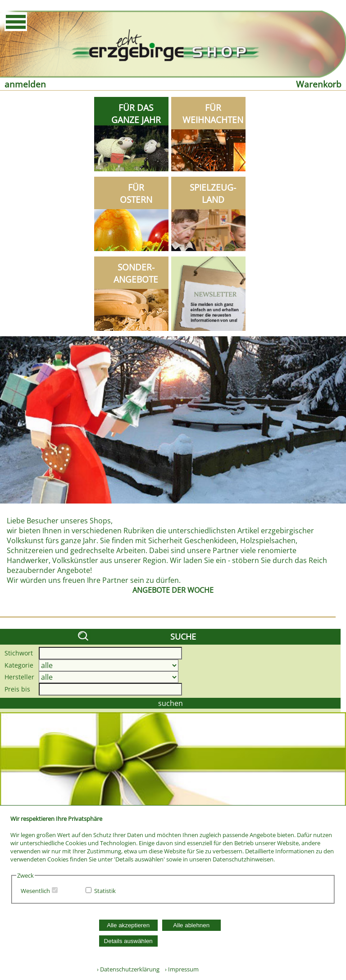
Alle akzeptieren (128, 925)
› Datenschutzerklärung (128, 969)
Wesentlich (35, 891)
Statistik (105, 891)
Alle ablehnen (191, 925)
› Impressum (180, 969)
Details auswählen (128, 941)
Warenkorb (319, 84)
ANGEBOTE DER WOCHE (173, 590)
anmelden (25, 84)
